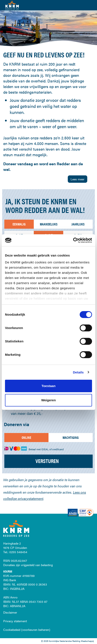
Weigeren (48, 400)
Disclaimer (10, 612)
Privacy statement (15, 621)
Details (78, 372)
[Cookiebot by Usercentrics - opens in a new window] (73, 240)
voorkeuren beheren (36, 630)
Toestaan (49, 386)
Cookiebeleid (12, 630)
